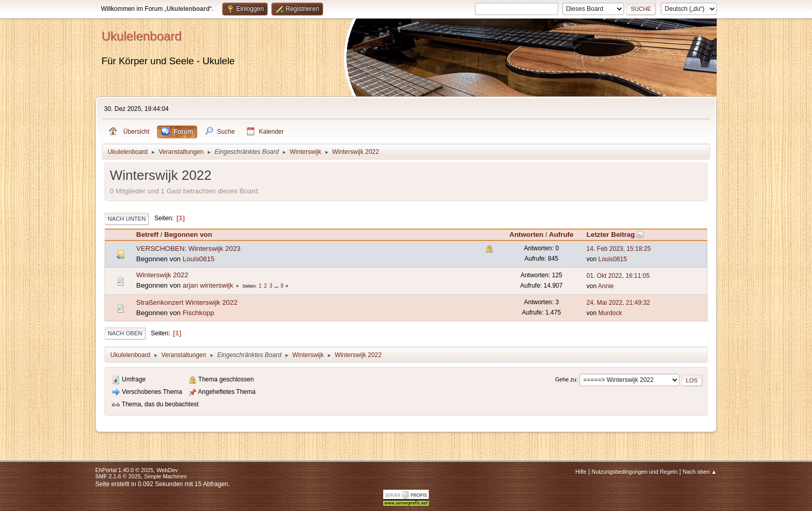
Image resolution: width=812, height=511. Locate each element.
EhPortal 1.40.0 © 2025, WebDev (136, 470)
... (277, 286)
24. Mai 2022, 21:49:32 (619, 303)
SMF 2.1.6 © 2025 (118, 476)
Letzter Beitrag (615, 235)
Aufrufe (561, 235)
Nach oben (125, 333)
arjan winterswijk (208, 285)
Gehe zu (566, 380)
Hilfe (581, 472)
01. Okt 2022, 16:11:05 (618, 276)
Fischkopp (199, 313)
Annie (606, 286)
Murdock (610, 313)
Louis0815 (199, 259)
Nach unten (127, 219)
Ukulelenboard (142, 36)
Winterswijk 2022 (162, 275)
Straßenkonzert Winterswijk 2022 (187, 302)
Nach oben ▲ (700, 472)
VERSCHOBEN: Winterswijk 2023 (188, 249)
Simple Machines (165, 476)
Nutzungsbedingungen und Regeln (634, 472)
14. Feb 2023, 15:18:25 (619, 249)
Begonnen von (188, 235)
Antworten (527, 235)
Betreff (147, 235)
